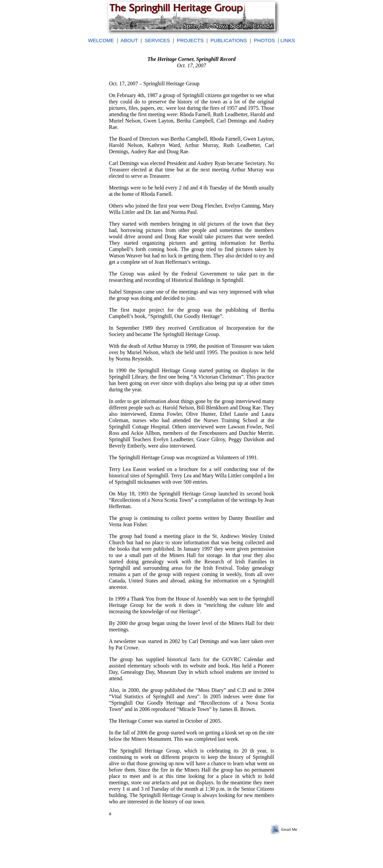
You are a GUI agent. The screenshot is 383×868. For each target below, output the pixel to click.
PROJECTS (190, 40)
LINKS (288, 40)
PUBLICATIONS (229, 40)
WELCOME (101, 40)
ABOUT (129, 40)
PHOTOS (264, 40)
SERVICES (158, 40)
